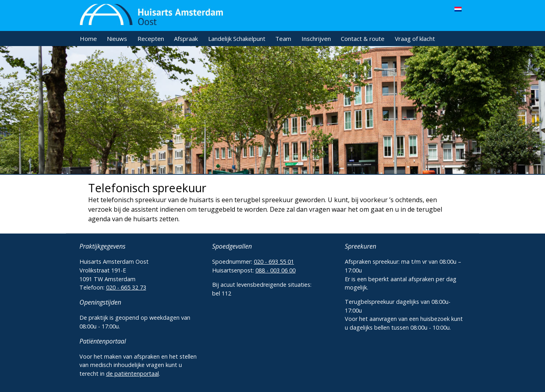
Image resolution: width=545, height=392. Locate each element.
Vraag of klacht (415, 39)
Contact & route (363, 39)
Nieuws (117, 39)
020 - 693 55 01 (274, 262)
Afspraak (186, 39)
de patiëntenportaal (132, 374)
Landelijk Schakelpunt (237, 39)
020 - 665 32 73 (126, 287)
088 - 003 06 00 (275, 270)
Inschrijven (316, 39)
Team (283, 39)
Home (88, 39)
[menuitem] (458, 9)
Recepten (151, 39)
